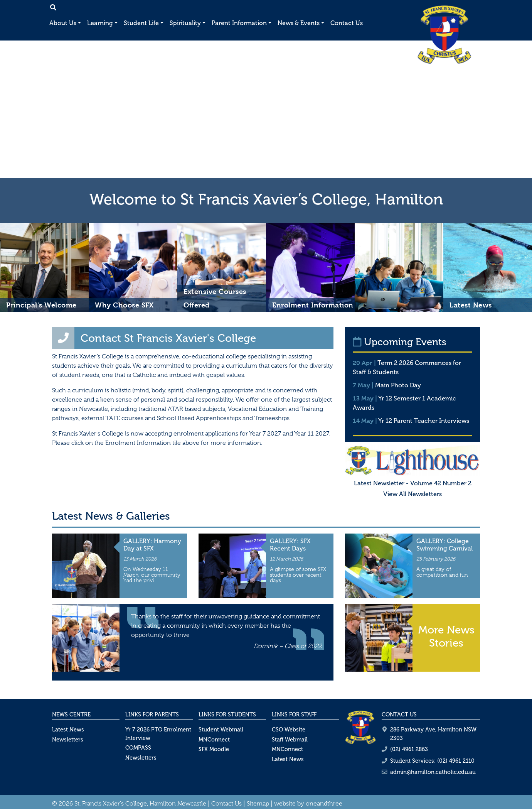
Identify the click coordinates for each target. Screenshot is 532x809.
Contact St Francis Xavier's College (168, 338)
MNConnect (214, 740)
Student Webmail (221, 730)
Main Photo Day (398, 385)
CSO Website (289, 730)
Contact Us (347, 23)
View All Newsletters (412, 494)
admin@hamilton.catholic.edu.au (433, 772)
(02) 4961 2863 (409, 749)
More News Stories (446, 636)
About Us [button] (63, 23)
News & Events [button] (299, 23)
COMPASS (138, 748)
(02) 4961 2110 (456, 761)
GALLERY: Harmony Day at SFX (152, 545)
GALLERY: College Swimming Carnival (444, 545)
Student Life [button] (141, 23)
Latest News (68, 730)
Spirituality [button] (185, 23)
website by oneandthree (308, 804)
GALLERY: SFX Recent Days (290, 545)
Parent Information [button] (239, 23)
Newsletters (68, 740)
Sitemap (258, 804)
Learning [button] (100, 23)
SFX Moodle (214, 749)
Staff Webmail (290, 740)
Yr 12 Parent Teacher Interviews (424, 421)
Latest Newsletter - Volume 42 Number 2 (413, 483)
